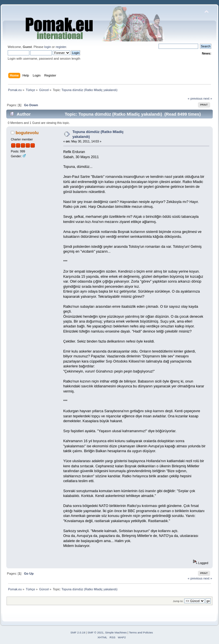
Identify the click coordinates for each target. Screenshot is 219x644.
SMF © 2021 (96, 632)
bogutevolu (27, 133)
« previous (195, 98)
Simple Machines (116, 632)
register (61, 47)
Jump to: (178, 601)
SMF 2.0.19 (78, 632)
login (48, 47)
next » (208, 98)
